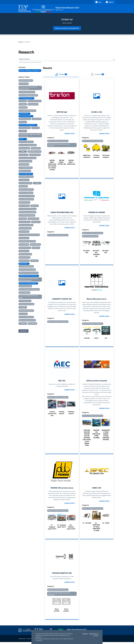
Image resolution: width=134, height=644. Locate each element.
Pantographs (23, 219)
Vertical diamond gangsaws (26, 311)
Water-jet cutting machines (26, 317)
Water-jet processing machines (27, 321)
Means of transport (24, 206)
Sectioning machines (24, 258)
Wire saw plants (32, 324)
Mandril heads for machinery (27, 196)
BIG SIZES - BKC (87, 252)
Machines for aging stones (26, 193)
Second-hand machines (25, 254)
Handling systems (62, 414)
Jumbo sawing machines (25, 183)
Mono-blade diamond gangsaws (28, 209)
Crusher (23, 131)
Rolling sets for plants (25, 248)
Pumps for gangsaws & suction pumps (29, 235)
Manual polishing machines (26, 199)
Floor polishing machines (26, 168)
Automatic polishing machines (27, 92)
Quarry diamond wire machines (27, 241)
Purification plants (24, 238)
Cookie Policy (94, 634)
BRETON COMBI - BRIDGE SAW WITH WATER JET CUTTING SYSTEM (52, 166)
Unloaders (23, 308)
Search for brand (25, 59)
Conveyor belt (36, 128)
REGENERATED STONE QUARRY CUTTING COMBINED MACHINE (106, 436)
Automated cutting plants (26, 81)
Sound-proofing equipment (26, 267)
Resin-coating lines (35, 245)
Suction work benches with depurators (29, 290)
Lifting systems (23, 187)
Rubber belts (36, 248)
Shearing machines (24, 261)
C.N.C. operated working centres (27, 111)
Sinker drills (34, 261)
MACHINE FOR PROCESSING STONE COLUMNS (96, 435)
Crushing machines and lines (52, 415)
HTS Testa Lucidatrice (96, 157)
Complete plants (37, 119)
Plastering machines (33, 219)
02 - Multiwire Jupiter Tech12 (62, 527)
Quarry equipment (24, 245)
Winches (23, 324)
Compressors (23, 122)
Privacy (85, 634)
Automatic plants (24, 84)
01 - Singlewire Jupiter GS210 (52, 528)
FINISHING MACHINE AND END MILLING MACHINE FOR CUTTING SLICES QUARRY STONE (87, 439)
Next (78, 160)
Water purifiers (23, 314)
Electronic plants (24, 155)
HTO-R (96, 339)
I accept (96, 636)
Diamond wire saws (24, 149)
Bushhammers (23, 108)
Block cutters (23, 101)
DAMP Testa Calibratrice (87, 157)
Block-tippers (23, 104)
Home (20, 42)
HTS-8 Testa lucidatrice (106, 157)
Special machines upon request (27, 270)
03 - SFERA (106, 524)
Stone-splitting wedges (25, 286)
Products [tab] (97, 75)
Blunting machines (33, 104)
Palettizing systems (71, 414)
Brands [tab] (61, 75)
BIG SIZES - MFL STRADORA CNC (96, 254)
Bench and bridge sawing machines (28, 96)
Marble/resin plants (24, 203)
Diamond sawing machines (26, 142)
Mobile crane (35, 206)
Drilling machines (36, 149)
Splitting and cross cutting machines (29, 273)
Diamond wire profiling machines (28, 145)
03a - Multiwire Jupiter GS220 (71, 528)
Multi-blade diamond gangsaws (27, 212)
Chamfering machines (25, 119)
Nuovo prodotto (57, 612)
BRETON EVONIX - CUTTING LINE (62, 163)
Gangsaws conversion (25, 171)
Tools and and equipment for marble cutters (29, 297)
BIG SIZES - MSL (106, 252)
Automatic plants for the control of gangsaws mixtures (28, 88)
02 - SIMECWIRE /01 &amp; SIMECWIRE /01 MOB (96, 528)
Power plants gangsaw (25, 229)
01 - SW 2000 (87, 524)
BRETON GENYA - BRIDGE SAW (71, 163)
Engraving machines (35, 155)
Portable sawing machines (26, 225)
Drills (23, 152)
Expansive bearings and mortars (28, 158)
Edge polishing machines (34, 152)
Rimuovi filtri (23, 331)
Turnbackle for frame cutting (26, 304)
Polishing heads (36, 222)
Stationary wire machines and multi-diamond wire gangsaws (29, 280)
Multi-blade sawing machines (27, 216)
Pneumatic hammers (25, 222)
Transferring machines (25, 301)
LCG (106, 339)
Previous (46, 160)
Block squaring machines (34, 101)
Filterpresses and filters (25, 161)
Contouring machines (25, 128)
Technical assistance (24, 293)
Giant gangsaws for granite (26, 177)
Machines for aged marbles (26, 190)
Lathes (37, 183)
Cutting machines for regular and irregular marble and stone (30, 135)
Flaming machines (24, 165)
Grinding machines (24, 180)
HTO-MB (87, 339)
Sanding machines (24, 251)
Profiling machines (24, 232)
